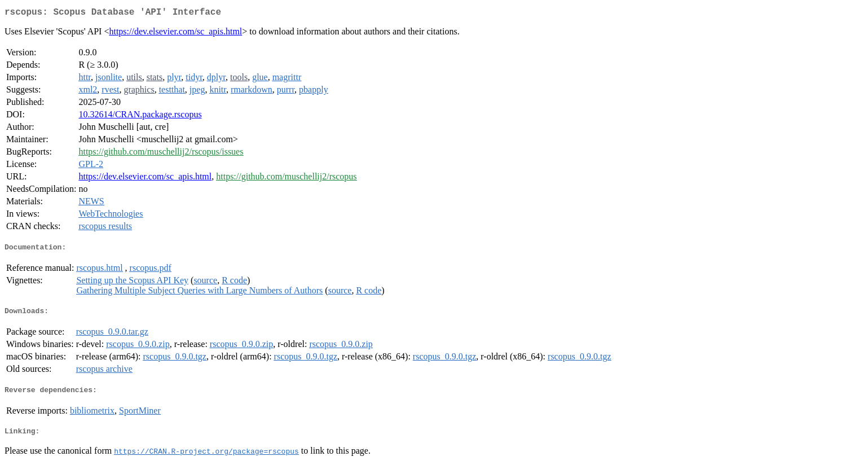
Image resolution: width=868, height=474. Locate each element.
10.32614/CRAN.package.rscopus (140, 117)
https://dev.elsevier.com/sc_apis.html (175, 34)
